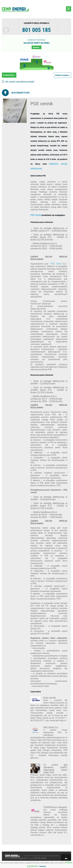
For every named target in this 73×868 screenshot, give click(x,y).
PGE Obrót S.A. (51, 727)
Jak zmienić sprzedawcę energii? (18, 82)
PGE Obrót (56, 264)
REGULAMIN (40, 858)
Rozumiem (43, 866)
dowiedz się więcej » (62, 75)
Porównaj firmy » (9, 75)
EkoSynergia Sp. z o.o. (22, 858)
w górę (66, 861)
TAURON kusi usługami (55, 807)
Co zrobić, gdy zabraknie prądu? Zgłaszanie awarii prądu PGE (55, 769)
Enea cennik (50, 698)
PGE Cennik (36, 215)
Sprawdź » (36, 47)
